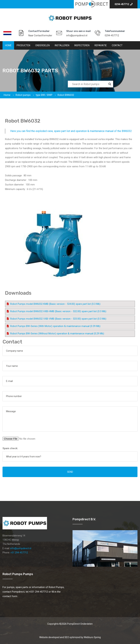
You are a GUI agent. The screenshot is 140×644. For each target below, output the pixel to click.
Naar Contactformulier (40, 35)
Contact (117, 45)
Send (70, 472)
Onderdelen (42, 45)
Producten (23, 45)
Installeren (62, 45)
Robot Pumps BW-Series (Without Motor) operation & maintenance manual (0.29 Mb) (57, 334)
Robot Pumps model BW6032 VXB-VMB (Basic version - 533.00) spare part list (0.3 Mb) (58, 319)
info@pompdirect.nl (77, 35)
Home (8, 45)
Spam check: (10, 448)
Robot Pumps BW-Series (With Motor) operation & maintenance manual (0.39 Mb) (55, 326)
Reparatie (101, 45)
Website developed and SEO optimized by (70, 637)
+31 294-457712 (19, 553)
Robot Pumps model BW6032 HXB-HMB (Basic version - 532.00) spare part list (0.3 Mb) (58, 311)
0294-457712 (124, 4)
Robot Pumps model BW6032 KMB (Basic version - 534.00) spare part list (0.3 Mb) (55, 304)
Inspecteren (82, 45)
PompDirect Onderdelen (80, 624)
